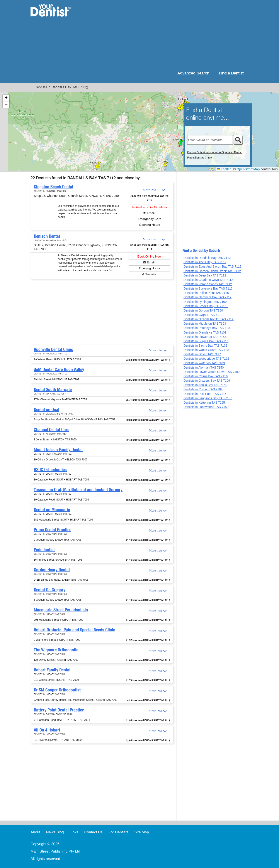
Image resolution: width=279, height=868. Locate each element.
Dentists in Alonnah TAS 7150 (204, 367)
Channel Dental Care (52, 430)
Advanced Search (193, 73)
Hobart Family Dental (52, 670)
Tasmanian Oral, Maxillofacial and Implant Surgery (78, 490)
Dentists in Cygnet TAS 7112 (203, 315)
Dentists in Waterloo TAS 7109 (204, 363)
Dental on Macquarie (52, 510)
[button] (181, 144)
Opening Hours (150, 225)
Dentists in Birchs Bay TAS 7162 (205, 346)
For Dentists (118, 832)
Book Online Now (149, 257)
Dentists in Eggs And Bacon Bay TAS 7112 (213, 266)
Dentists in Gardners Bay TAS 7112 (208, 297)
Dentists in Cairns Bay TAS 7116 (206, 376)
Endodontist (44, 550)
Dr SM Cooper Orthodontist (57, 690)
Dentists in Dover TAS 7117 (202, 354)
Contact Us (93, 832)
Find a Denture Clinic (199, 158)
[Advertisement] (168, 35)
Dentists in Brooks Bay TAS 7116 (206, 306)
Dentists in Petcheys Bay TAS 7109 (208, 328)
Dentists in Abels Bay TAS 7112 (205, 262)
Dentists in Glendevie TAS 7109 (205, 332)
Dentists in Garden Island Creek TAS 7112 (212, 271)
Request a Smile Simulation (150, 207)
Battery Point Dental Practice (59, 710)
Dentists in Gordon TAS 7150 (203, 310)
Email (151, 213)
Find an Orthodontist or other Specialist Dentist (215, 152)
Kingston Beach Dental (54, 187)
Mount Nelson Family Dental (58, 450)
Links (74, 832)
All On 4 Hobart (47, 730)
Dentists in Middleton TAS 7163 (205, 324)
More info (149, 190)
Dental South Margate (53, 389)
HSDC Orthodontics (50, 470)
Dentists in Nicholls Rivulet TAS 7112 (209, 319)
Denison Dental (47, 236)
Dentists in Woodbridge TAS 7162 (206, 359)
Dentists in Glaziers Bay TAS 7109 (207, 381)
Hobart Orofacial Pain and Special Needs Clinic (74, 630)
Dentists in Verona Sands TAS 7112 (208, 284)
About (35, 832)
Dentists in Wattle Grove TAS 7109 (207, 350)
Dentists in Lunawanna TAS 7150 (206, 407)
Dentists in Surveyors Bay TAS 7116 (208, 288)
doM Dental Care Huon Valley (59, 369)
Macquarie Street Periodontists (61, 610)
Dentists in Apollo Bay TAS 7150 (205, 385)
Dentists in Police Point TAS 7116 (206, 293)
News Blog (55, 832)
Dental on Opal (47, 410)
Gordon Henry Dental (52, 570)
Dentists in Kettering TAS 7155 (204, 403)
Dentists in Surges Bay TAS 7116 (206, 341)
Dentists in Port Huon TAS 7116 (205, 394)
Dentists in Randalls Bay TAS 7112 (207, 258)
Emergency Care (150, 219)
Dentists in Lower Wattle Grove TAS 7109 (212, 372)
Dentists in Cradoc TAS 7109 (203, 389)
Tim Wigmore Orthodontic (56, 650)
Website (151, 274)
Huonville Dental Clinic (53, 349)
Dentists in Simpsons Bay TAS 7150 (208, 398)
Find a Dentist (231, 73)
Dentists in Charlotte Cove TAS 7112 (208, 280)
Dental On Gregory (50, 590)
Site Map (142, 832)
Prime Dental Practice (53, 530)
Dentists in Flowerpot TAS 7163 (205, 337)
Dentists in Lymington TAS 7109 (205, 302)
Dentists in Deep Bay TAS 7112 (205, 275)
